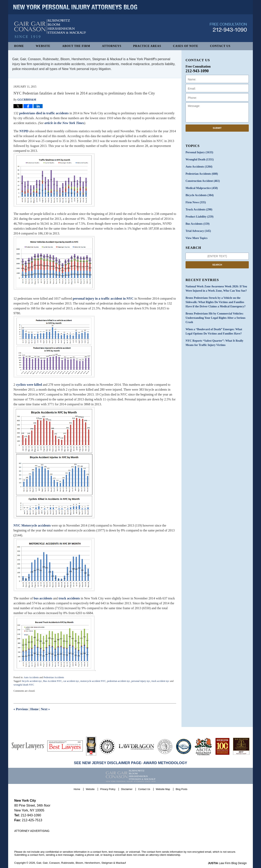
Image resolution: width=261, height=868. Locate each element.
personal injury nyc (141, 681)
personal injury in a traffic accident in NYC (103, 298)
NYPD (24, 131)
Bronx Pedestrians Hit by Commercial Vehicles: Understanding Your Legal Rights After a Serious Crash (216, 318)
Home (19, 46)
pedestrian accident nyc (119, 681)
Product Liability (200, 217)
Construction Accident (203, 181)
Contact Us (220, 46)
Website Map (163, 789)
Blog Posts (181, 789)
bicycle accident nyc (32, 681)
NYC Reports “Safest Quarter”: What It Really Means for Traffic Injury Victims (215, 343)
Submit (217, 128)
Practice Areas (147, 46)
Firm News (196, 202)
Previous (21, 709)
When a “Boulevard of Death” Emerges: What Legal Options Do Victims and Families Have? (214, 331)
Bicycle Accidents (200, 195)
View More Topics (196, 238)
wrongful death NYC (24, 685)
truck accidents (69, 598)
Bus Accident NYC (53, 681)
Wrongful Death (200, 159)
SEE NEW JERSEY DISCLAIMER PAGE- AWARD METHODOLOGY (130, 763)
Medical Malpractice (202, 188)
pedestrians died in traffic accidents (44, 113)
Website (43, 46)
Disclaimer (127, 789)
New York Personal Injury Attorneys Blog (50, 29)
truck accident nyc (160, 681)
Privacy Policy (108, 789)
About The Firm (76, 46)
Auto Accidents (31, 677)
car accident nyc (71, 681)
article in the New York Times (64, 123)
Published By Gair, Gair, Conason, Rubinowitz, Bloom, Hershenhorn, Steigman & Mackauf (228, 27)
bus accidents (43, 598)
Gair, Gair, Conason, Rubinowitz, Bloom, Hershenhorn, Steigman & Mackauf (81, 863)
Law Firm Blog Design (227, 863)
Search (217, 265)
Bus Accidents (197, 224)
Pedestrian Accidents (54, 677)
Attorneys (112, 46)
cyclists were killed (29, 385)
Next (45, 709)
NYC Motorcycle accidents (33, 525)
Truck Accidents (199, 209)
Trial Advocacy (198, 231)
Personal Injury (199, 152)
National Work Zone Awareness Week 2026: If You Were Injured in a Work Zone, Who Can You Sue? (216, 289)
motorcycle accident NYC (93, 681)
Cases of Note (186, 46)
